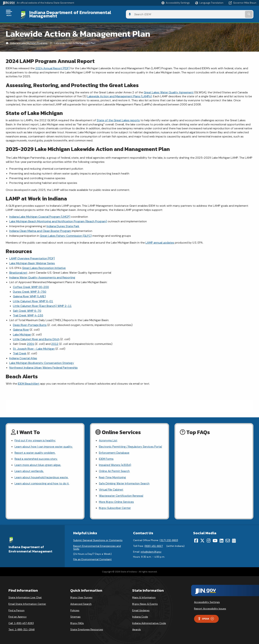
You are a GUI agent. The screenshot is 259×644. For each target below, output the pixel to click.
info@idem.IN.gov (151, 551)
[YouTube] (215, 540)
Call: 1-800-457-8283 (21, 623)
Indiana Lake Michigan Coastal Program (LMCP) (40, 214)
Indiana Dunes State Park (63, 223)
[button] (176, 3)
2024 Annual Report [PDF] (53, 66)
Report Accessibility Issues (210, 608)
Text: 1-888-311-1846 (21, 629)
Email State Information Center (27, 604)
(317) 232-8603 (169, 540)
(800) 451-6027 (154, 546)
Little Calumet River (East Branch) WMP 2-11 (42, 303)
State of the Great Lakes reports (118, 118)
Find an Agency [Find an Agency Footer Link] (18, 616)
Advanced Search (81, 604)
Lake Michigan (22, 332)
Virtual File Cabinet (111, 488)
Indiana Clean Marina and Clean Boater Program (40, 228)
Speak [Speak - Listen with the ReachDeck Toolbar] (206, 618)
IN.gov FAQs (77, 623)
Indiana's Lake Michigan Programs (29, 40)
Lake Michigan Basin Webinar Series (32, 260)
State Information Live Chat (25, 597)
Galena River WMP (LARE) (29, 294)
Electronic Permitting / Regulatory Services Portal (131, 444)
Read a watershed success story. (36, 457)
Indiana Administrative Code (149, 623)
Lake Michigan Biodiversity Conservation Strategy (42, 360)
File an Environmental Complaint (92, 559)
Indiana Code (140, 616)
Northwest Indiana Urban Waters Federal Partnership (44, 365)
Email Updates (141, 610)
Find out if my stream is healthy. (35, 438)
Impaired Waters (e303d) (115, 463)
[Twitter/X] (202, 540)
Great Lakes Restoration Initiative (44, 265)
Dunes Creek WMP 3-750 (30, 289)
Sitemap (75, 616)
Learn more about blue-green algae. (38, 463)
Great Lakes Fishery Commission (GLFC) (66, 233)
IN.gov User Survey (81, 597)
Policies (75, 610)
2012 (55, 341)
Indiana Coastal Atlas (23, 355)
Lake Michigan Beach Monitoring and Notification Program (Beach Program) (58, 219)
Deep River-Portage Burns (30, 322)
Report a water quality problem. (35, 451)
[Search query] (227, 13)
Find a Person (16, 610)
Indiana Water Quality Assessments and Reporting (42, 275)
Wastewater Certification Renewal (121, 495)
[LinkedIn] (221, 540)
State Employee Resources (87, 629)
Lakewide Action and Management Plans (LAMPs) (120, 94)
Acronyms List (108, 438)
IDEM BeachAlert (29, 381)
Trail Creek (20, 351)
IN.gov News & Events (145, 604)
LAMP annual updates (160, 240)
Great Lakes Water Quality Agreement (169, 89)
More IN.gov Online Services (117, 501)
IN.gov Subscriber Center (115, 508)
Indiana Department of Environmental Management (81, 13)
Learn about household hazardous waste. (42, 476)
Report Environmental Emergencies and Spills (97, 547)
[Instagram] (209, 540)
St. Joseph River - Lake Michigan (34, 346)
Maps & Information (144, 597)
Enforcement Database (114, 451)
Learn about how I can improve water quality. (44, 444)
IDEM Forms (106, 457)
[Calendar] (234, 540)
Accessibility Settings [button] (207, 602)
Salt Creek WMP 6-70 (27, 308)
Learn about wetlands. (29, 470)
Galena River (21, 327)
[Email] (228, 540)
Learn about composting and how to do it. (42, 482)
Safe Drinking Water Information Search (124, 482)
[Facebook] (196, 540)
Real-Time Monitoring (113, 476)
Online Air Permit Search (114, 470)
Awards (137, 629)
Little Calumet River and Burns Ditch (36, 336)
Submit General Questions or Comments (98, 540)
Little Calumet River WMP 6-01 (33, 298)
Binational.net (18, 270)
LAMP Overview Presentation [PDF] (32, 256)
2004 (31, 341)
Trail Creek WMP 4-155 (28, 313)
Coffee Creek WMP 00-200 (31, 284)
